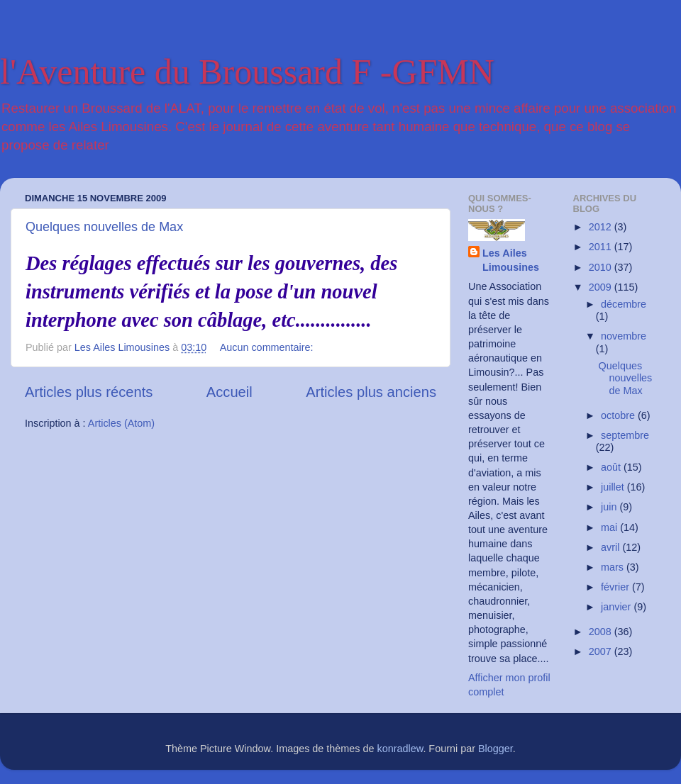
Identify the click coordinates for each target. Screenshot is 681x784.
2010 (602, 267)
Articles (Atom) (121, 423)
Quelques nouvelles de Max (104, 227)
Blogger (495, 749)
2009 (602, 287)
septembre (625, 435)
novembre (624, 336)
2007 (602, 651)
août (612, 467)
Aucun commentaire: (268, 347)
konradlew (400, 749)
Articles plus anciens (371, 392)
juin (610, 507)
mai (610, 527)
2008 (602, 632)
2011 (602, 247)
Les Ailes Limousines (511, 260)
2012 (602, 227)
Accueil (229, 392)
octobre (619, 415)
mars (614, 567)
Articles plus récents (89, 392)
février (616, 587)
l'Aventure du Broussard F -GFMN (247, 72)
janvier (617, 607)
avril (611, 547)
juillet (614, 487)
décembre (624, 304)
